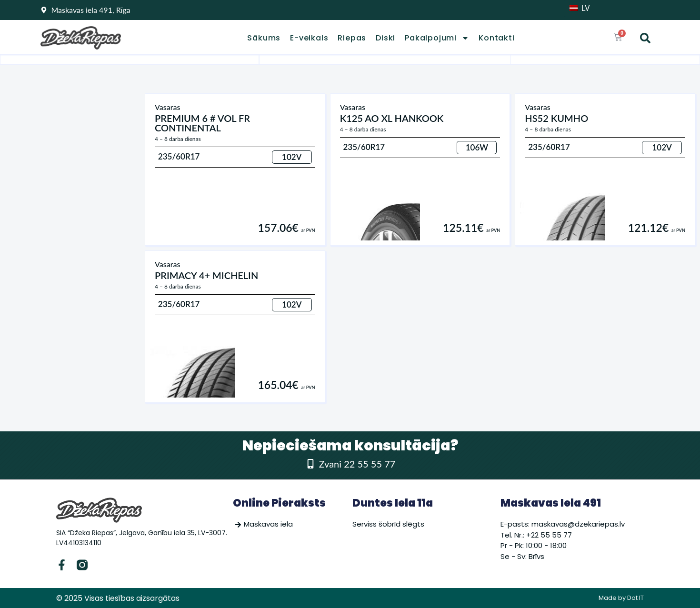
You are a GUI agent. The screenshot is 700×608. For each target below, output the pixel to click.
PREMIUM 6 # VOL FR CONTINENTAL (202, 123)
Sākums (264, 38)
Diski (385, 38)
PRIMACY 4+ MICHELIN (206, 275)
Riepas (352, 38)
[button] (645, 38)
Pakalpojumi (437, 38)
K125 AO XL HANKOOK (392, 118)
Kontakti (496, 38)
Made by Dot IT (621, 598)
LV (580, 8)
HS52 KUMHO (556, 118)
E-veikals (309, 38)
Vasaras (167, 107)
